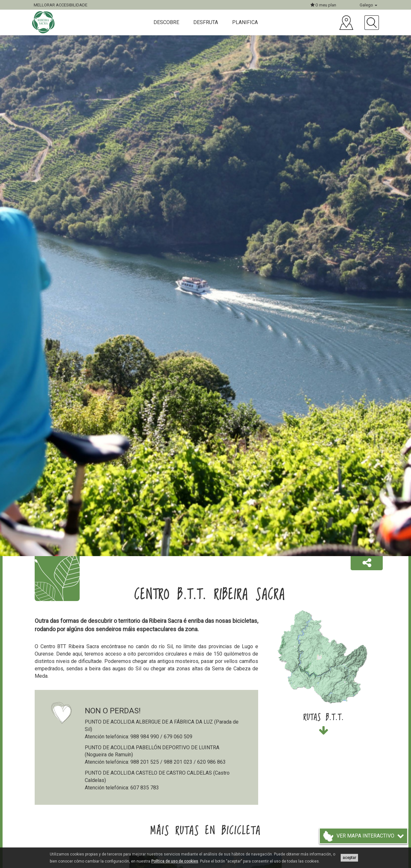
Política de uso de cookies (175, 861)
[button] (367, 563)
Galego (368, 5)
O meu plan (323, 5)
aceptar (349, 858)
